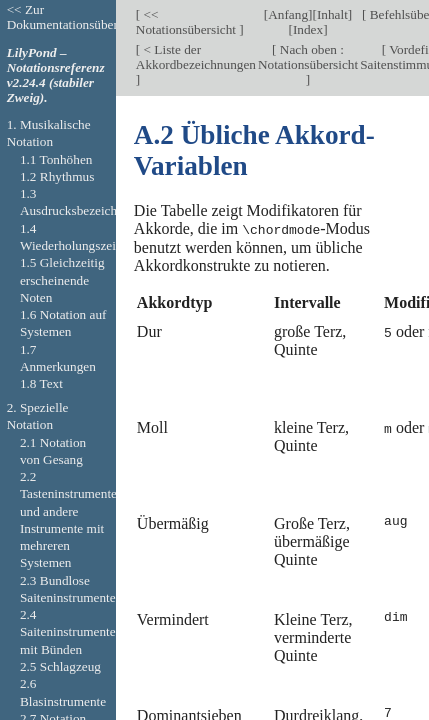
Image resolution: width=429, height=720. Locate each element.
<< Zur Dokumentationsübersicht (75, 17)
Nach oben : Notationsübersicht (308, 57)
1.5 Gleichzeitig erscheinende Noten (62, 280)
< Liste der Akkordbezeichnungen (196, 57)
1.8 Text (41, 383)
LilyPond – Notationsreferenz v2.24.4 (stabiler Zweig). (56, 75)
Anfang (288, 14)
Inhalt (332, 14)
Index (308, 29)
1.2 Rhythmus (57, 176)
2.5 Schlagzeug (60, 666)
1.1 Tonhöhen (56, 159)
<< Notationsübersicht (188, 22)
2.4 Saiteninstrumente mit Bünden (68, 632)
